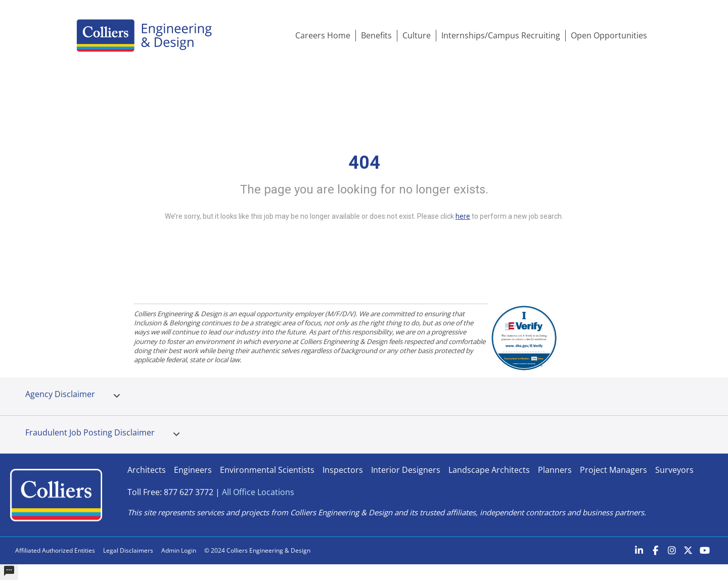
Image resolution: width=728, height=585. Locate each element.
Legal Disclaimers (128, 550)
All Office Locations (258, 492)
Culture (417, 35)
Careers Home (323, 35)
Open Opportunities (609, 35)
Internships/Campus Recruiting (501, 35)
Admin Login (179, 550)
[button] (117, 396)
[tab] (117, 396)
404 (364, 163)
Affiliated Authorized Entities (55, 550)
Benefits (376, 35)
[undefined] (9, 572)
